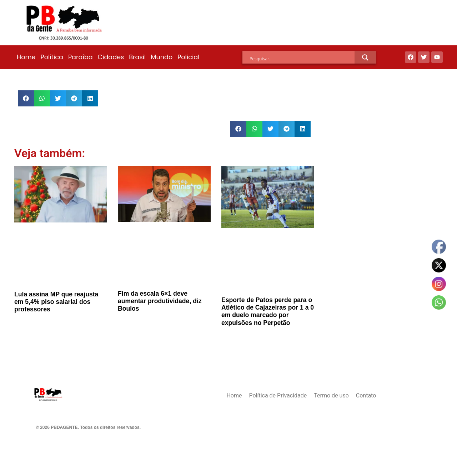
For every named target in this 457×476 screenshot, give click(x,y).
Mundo (162, 57)
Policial (188, 57)
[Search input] (302, 59)
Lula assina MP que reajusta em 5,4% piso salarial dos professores (56, 302)
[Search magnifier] (365, 57)
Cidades (111, 57)
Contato (366, 395)
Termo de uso (331, 395)
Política (52, 57)
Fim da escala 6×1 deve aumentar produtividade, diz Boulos (160, 301)
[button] (26, 98)
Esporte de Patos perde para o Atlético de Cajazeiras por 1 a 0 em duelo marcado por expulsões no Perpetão (268, 311)
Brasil (137, 57)
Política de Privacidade (278, 395)
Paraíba (81, 57)
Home (26, 57)
